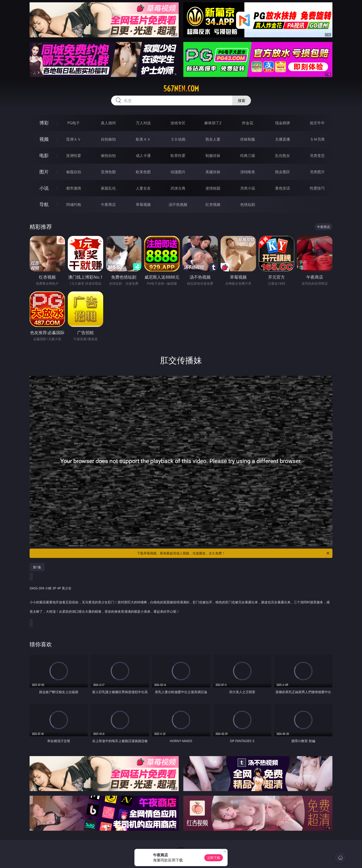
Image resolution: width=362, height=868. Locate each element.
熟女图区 (283, 172)
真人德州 (108, 123)
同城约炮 (74, 204)
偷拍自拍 (108, 156)
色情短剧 (248, 204)
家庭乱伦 (108, 188)
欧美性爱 (178, 156)
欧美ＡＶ (143, 139)
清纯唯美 (248, 172)
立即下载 (214, 858)
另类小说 (248, 188)
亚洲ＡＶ (74, 139)
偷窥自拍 (74, 172)
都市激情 (74, 188)
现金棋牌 (283, 123)
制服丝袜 (213, 156)
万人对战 (143, 123)
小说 (44, 188)
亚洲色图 (108, 172)
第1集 (37, 567)
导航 (44, 204)
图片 (44, 172)
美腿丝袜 (213, 172)
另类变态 (317, 156)
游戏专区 (178, 123)
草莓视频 (143, 204)
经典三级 (248, 156)
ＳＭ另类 (317, 139)
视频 (44, 139)
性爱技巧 (317, 188)
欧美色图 (143, 172)
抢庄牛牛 (317, 123)
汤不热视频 (178, 204)
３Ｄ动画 (178, 139)
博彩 (44, 123)
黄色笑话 (283, 188)
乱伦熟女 (283, 156)
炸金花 (248, 123)
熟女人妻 (213, 139)
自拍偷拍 (108, 139)
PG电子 (73, 123)
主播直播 (283, 139)
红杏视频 (213, 204)
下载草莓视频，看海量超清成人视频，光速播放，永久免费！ (234, 553)
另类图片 (317, 172)
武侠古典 (178, 188)
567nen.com (181, 89)
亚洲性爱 (74, 156)
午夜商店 (108, 204)
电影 (44, 155)
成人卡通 (143, 156)
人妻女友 (143, 188)
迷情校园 (213, 188)
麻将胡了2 (213, 123)
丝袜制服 (248, 139)
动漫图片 (178, 172)
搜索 (242, 100)
